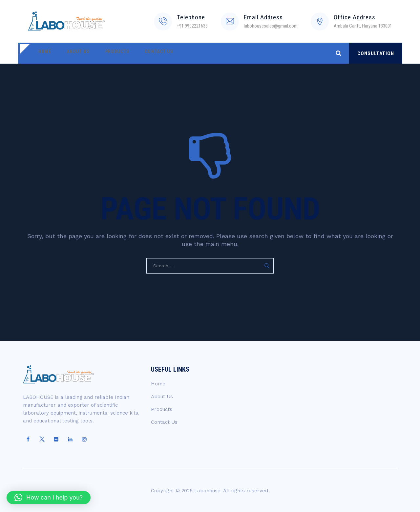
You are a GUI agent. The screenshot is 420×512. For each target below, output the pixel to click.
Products (107, 53)
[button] (49, 498)
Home (43, 53)
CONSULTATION (376, 53)
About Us (72, 53)
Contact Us (145, 53)
